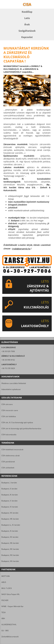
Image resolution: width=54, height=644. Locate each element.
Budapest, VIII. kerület (10, 519)
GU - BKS (5, 631)
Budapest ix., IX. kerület (11, 525)
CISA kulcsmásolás (9, 435)
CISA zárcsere (7, 404)
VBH (3, 618)
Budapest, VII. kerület (10, 513)
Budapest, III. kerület (10, 495)
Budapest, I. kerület (9, 483)
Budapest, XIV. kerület (10, 549)
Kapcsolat (27, 37)
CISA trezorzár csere (10, 410)
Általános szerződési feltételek (14, 383)
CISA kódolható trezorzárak (12, 450)
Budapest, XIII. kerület (10, 543)
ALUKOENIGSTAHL (9, 625)
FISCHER (5, 600)
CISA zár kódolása (9, 416)
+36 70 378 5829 (8, 368)
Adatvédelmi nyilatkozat (11, 389)
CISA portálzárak (8, 462)
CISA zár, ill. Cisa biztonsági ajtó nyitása (17, 422)
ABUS (4, 582)
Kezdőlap (27, 12)
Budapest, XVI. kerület (10, 555)
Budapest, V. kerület (9, 501)
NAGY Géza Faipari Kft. (11, 594)
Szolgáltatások (27, 31)
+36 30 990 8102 (8, 360)
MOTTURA (6, 576)
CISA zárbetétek (8, 468)
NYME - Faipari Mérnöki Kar (12, 606)
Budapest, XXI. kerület (10, 561)
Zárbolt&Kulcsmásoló (10, 637)
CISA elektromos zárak (11, 456)
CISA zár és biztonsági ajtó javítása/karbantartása (21, 428)
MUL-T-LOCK (7, 588)
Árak (27, 24)
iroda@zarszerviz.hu (21, 249)
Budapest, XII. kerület (10, 537)
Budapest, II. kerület (9, 489)
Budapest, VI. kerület (10, 507)
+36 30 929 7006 (8, 351)
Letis (27, 18)
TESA (4, 612)
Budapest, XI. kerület (10, 531)
